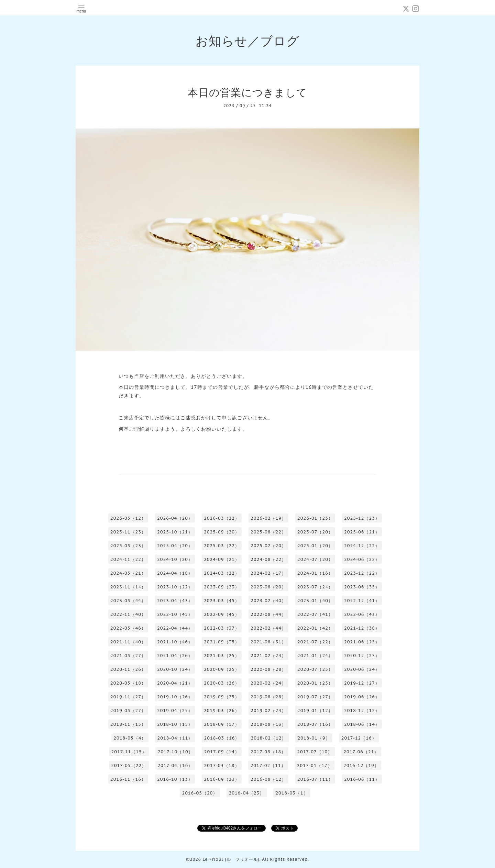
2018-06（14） (362, 724)
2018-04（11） (175, 738)
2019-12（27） (362, 683)
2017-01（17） (315, 765)
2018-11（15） (128, 724)
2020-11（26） (128, 669)
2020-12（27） (362, 656)
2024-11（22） (128, 559)
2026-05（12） (128, 518)
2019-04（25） (175, 711)
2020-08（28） (268, 669)
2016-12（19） (361, 765)
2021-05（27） (128, 656)
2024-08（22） (268, 559)
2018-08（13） (268, 724)
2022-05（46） (128, 628)
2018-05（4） (130, 738)
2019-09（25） (222, 697)
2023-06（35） (362, 587)
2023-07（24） (315, 587)
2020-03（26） (222, 683)
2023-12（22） (362, 573)
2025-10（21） (175, 532)
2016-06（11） (362, 779)
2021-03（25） (222, 656)
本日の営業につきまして (247, 92)
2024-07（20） (315, 559)
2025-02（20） (268, 546)
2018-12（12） (362, 711)
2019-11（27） (128, 697)
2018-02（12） (268, 738)
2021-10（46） (175, 642)
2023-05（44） (128, 601)
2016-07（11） (315, 779)
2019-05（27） (128, 711)
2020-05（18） (128, 683)
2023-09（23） (222, 587)
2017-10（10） (175, 752)
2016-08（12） (268, 779)
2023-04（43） (175, 601)
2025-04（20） (175, 546)
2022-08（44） (268, 614)
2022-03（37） (222, 628)
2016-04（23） (246, 793)
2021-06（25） (362, 642)
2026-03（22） (222, 518)
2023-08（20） (268, 587)
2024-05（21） (128, 573)
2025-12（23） (362, 518)
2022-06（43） (362, 614)
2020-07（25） (315, 669)
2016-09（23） (222, 779)
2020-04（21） (175, 683)
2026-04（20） (175, 518)
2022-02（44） (268, 628)
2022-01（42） (315, 628)
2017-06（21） (361, 752)
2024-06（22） (362, 559)
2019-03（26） (222, 711)
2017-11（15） (129, 752)
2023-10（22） (175, 587)
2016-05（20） (200, 793)
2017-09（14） (222, 752)
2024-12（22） (362, 546)
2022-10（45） (175, 614)
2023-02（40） (268, 601)
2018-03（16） (222, 738)
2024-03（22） (222, 573)
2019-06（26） (362, 697)
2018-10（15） (175, 724)
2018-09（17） (222, 724)
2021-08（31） (268, 642)
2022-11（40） (128, 614)
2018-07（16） (315, 724)
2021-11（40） (128, 642)
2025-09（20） (222, 532)
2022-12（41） (362, 601)
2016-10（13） (175, 779)
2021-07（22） (315, 642)
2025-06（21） (362, 532)
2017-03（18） (222, 765)
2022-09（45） (222, 614)
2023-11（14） (128, 587)
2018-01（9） (314, 738)
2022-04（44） (175, 628)
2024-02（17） (268, 573)
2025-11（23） (128, 532)
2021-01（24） (315, 656)
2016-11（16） (128, 779)
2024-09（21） (222, 559)
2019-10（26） (175, 697)
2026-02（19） (268, 518)
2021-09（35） (222, 642)
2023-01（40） (315, 601)
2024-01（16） (315, 573)
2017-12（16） (359, 738)
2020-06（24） (362, 669)
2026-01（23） (315, 518)
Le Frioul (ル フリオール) (231, 859)
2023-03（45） (222, 601)
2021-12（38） (362, 628)
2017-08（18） (268, 752)
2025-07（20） (315, 532)
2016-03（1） (292, 793)
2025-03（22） (222, 546)
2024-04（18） (175, 573)
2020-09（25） (222, 669)
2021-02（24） (268, 656)
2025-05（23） (128, 546)
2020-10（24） (175, 669)
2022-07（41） (315, 614)
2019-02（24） (268, 711)
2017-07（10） (315, 752)
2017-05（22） (129, 765)
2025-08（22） (268, 532)
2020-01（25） (315, 683)
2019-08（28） (268, 697)
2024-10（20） (175, 559)
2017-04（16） (175, 765)
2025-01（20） (315, 546)
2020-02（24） (268, 683)
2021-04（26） (175, 656)
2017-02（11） (268, 765)
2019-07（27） (315, 697)
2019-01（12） (315, 711)
